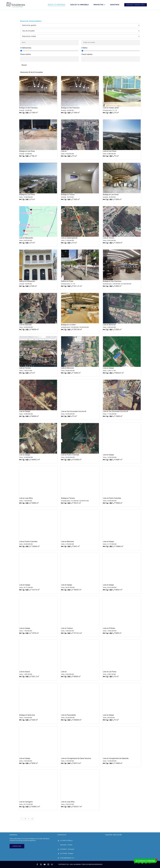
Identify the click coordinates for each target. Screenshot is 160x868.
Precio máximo (87, 54)
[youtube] (45, 864)
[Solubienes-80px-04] (15, 2)
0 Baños (84, 48)
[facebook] (37, 864)
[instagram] (48, 864)
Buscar (24, 65)
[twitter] (41, 864)
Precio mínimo (26, 54)
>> (32, 819)
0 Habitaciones (26, 48)
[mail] (52, 864)
